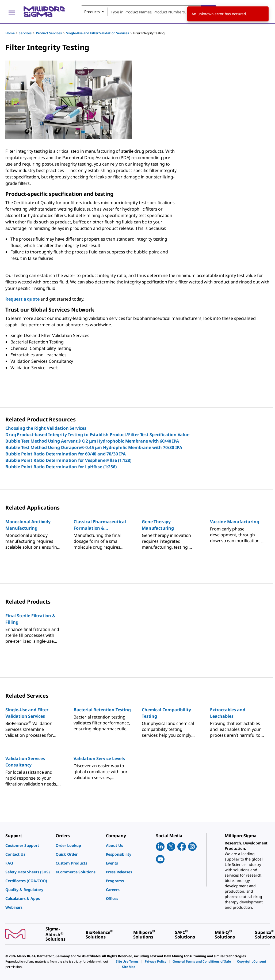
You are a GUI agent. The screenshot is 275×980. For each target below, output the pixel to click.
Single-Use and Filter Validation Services (98, 33)
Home (10, 33)
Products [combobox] (92, 12)
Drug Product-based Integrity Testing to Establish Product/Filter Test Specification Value (97, 435)
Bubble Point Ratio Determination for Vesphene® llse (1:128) (68, 460)
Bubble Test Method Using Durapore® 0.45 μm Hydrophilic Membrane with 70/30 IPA (94, 447)
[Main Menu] (12, 12)
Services (25, 33)
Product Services (49, 33)
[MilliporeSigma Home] (44, 12)
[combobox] (149, 12)
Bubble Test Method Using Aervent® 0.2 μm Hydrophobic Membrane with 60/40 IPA (92, 441)
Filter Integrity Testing (149, 33)
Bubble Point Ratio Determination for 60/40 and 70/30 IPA (66, 454)
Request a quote (22, 299)
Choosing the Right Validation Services (46, 428)
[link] (28, 845)
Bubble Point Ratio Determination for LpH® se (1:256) (61, 467)
